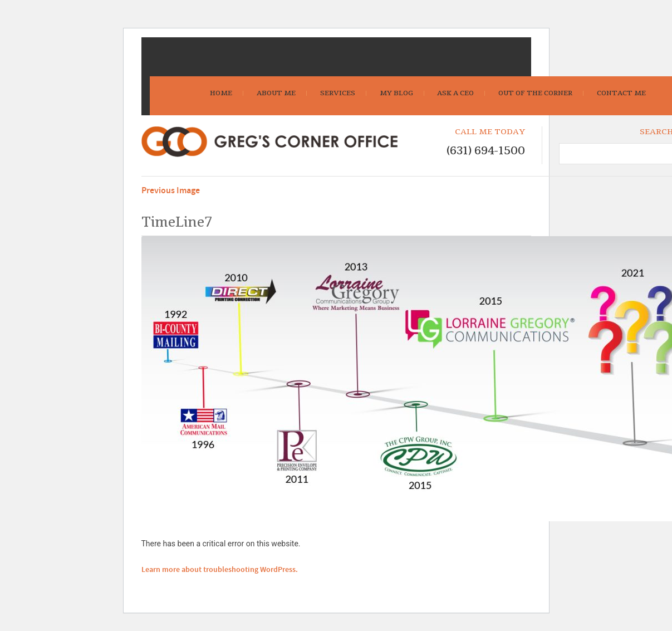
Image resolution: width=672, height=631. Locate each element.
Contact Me (621, 93)
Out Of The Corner (535, 93)
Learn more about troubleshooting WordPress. (220, 570)
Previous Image (171, 191)
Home (221, 93)
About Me (276, 93)
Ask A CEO (455, 93)
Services (338, 93)
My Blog (396, 93)
